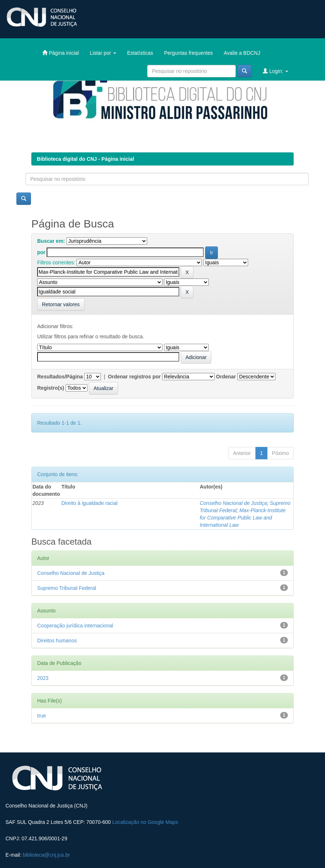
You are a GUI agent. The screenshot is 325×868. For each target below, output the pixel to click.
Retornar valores (61, 304)
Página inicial (60, 53)
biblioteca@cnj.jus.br (46, 855)
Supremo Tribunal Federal (67, 588)
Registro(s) (51, 388)
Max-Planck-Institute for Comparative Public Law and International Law (243, 518)
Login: (275, 71)
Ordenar (226, 377)
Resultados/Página (60, 377)
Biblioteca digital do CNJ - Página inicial (85, 159)
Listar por (103, 53)
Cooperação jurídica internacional (75, 626)
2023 (43, 678)
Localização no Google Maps (145, 822)
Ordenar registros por (134, 377)
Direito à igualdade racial (89, 503)
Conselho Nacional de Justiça (233, 503)
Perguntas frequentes (188, 53)
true (42, 716)
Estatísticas (140, 53)
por (41, 252)
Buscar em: (51, 241)
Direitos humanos (57, 641)
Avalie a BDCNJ (242, 53)
